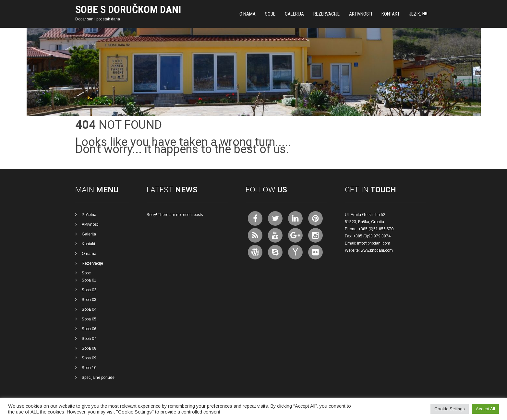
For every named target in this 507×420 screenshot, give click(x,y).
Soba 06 (89, 329)
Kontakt (391, 14)
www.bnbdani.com (377, 250)
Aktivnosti (361, 14)
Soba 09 (89, 358)
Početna (89, 215)
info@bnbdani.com (374, 243)
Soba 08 (89, 348)
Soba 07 (89, 339)
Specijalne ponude (98, 378)
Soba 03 (89, 300)
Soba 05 (89, 319)
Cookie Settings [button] (450, 409)
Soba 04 (89, 309)
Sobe (270, 14)
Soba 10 (89, 368)
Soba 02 (89, 290)
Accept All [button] (485, 409)
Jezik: (418, 14)
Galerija (294, 14)
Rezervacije (326, 14)
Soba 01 (89, 280)
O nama (247, 14)
